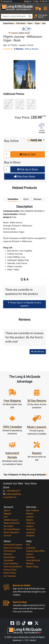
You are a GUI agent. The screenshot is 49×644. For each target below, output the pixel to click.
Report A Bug (32, 567)
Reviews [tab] (38, 199)
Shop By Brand (33, 560)
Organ (37, 23)
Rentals (30, 514)
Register (7, 514)
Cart (6, 517)
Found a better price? (19, 33)
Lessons (30, 517)
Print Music (21, 23)
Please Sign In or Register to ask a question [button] (25, 304)
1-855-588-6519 (12, 491)
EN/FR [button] (44, 1)
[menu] (45, 7)
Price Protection (11, 563)
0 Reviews (19, 49)
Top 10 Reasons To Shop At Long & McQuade (25, 475)
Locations (31, 548)
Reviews (30, 563)
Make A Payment (11, 523)
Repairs (30, 520)
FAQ (28, 545)
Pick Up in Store (28, 169)
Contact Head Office (35, 551)
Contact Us (6, 1)
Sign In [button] (28, 1)
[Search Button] (30, 16)
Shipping (30, 536)
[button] (37, 7)
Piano (30, 23)
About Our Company (13, 548)
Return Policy (10, 573)
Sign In (7, 510)
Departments (8, 23)
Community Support (13, 545)
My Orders (8, 526)
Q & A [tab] (26, 199)
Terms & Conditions (13, 567)
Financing (31, 529)
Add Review (38, 352)
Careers (30, 554)
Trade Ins (30, 523)
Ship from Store (24, 176)
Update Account (11, 520)
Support (30, 526)
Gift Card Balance (12, 529)
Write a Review (32, 49)
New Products (33, 510)
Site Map (30, 557)
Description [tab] (13, 199)
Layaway (30, 532)
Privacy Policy (10, 570)
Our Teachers (10, 576)
